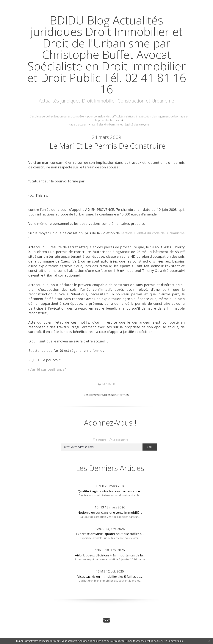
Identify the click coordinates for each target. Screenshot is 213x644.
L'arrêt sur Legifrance (47, 369)
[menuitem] (109, 118)
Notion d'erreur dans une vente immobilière (110, 512)
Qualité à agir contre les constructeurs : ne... (110, 491)
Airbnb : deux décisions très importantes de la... (110, 555)
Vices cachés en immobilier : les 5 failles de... (110, 577)
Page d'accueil (77, 124)
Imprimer (106, 384)
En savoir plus (175, 641)
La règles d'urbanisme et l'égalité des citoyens (121, 124)
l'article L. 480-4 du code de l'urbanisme (153, 233)
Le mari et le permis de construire (108, 146)
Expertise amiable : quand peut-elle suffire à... (110, 534)
